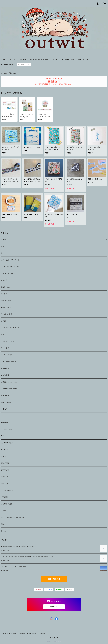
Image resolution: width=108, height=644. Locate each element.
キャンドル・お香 (6, 314)
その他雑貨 (5, 375)
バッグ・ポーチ (6, 301)
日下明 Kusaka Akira (9, 389)
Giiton (3, 416)
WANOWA (5, 450)
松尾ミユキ (5, 477)
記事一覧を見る (54, 579)
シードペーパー (6, 294)
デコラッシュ (5, 287)
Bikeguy (4, 524)
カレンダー (5, 280)
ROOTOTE (5, 463)
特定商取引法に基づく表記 (28, 634)
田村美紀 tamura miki (9, 382)
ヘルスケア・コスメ (7, 341)
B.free (3, 531)
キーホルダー (6, 348)
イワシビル (5, 497)
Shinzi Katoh (6, 395)
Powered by (54, 642)
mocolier (4, 423)
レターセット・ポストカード (10, 260)
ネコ (2, 246)
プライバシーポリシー (9, 634)
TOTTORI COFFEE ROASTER (12, 517)
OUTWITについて (68, 59)
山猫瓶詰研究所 (7, 504)
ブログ (55, 59)
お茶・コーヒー (6, 307)
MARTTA (4, 483)
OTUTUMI (5, 470)
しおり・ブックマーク (8, 273)
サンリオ (4, 456)
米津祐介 (4, 409)
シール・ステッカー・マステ (10, 267)
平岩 (3, 436)
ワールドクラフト (7, 429)
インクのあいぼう (7, 443)
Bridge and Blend (8, 490)
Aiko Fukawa (6, 402)
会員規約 (43, 634)
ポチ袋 (3, 321)
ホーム (3, 59)
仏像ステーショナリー (9, 362)
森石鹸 (3, 511)
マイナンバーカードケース (39, 59)
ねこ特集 (23, 59)
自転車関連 (5, 368)
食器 (3, 334)
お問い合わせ (83, 59)
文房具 (3, 240)
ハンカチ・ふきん (7, 355)
